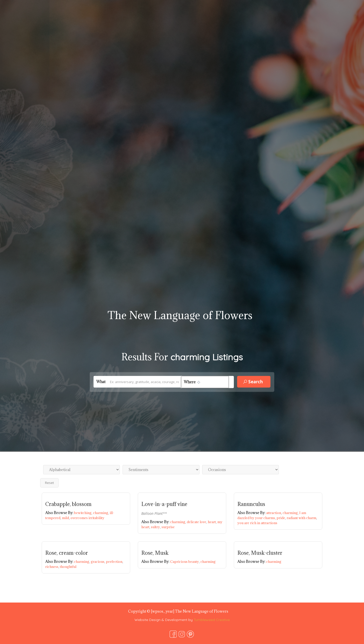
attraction (274, 513)
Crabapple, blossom (68, 504)
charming (101, 513)
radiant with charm (302, 518)
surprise (168, 527)
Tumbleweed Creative (212, 620)
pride (282, 518)
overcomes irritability (87, 518)
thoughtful (68, 567)
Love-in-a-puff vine (164, 504)
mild (66, 518)
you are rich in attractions (257, 523)
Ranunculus (251, 504)
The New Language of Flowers (180, 315)
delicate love (197, 522)
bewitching (84, 513)
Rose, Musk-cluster (260, 553)
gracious (98, 562)
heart (213, 522)
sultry (156, 527)
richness (53, 567)
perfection (115, 562)
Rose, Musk (155, 553)
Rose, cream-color (67, 553)
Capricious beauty (185, 562)
